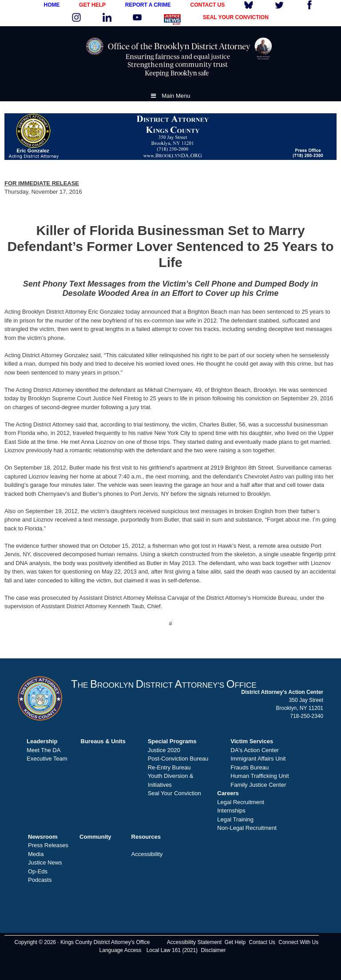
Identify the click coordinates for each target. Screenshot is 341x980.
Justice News (45, 862)
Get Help (235, 942)
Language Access (121, 950)
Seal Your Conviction (174, 793)
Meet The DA (44, 750)
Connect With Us (298, 942)
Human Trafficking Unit (260, 776)
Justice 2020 (164, 750)
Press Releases (48, 845)
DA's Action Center (255, 750)
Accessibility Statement (194, 942)
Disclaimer (213, 950)
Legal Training (235, 819)
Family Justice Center (258, 785)
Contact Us (262, 942)
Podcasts (40, 880)
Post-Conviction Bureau (178, 759)
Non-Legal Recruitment (247, 828)
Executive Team (47, 759)
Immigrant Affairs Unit (258, 759)
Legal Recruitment (241, 802)
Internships (231, 811)
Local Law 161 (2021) (172, 950)
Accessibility (147, 854)
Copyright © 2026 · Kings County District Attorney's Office (82, 942)
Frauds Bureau (250, 767)
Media (36, 854)
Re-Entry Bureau (169, 767)
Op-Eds (38, 871)
